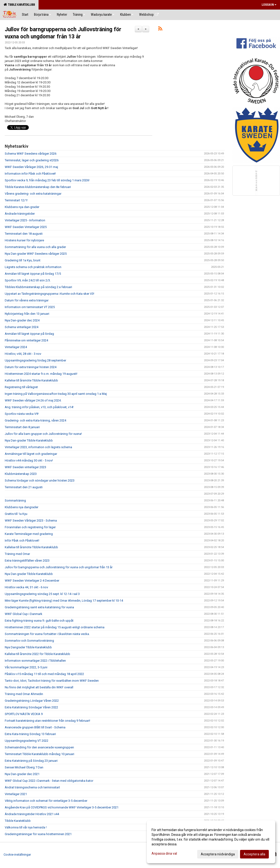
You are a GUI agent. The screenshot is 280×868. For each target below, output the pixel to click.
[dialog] (211, 842)
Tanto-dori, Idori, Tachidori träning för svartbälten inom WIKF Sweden (52, 681)
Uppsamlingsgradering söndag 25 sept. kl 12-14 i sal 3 (42, 594)
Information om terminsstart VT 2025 (30, 307)
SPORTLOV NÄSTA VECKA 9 (24, 714)
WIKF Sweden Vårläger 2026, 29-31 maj (31, 167)
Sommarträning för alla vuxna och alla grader (35, 247)
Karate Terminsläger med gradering (29, 534)
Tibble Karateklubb (19, 5)
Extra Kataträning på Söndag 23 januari (31, 761)
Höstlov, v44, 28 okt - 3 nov (23, 354)
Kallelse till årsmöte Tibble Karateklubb (31, 380)
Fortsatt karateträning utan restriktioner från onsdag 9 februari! (47, 721)
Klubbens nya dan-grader (22, 207)
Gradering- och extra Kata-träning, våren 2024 (35, 420)
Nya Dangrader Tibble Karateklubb (28, 647)
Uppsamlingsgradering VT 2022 (27, 741)
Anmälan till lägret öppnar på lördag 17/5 (33, 274)
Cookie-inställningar (17, 855)
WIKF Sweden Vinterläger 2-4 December (32, 581)
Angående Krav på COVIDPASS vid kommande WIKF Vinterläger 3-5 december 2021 (62, 807)
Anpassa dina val (164, 853)
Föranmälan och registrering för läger (30, 527)
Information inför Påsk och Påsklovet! (30, 174)
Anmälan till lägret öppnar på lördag (29, 334)
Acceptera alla (254, 854)
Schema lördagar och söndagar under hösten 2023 (40, 480)
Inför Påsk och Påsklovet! (22, 541)
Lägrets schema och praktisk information (33, 267)
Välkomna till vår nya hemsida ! (26, 827)
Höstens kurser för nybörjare (24, 240)
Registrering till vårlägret (21, 387)
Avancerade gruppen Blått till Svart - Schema (35, 727)
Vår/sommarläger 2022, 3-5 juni (26, 667)
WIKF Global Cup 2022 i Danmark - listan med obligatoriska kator (49, 781)
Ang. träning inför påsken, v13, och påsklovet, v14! (39, 407)
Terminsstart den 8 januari (22, 427)
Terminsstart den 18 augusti (24, 234)
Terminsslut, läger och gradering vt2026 (32, 160)
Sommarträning (15, 500)
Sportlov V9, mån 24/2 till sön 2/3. (28, 280)
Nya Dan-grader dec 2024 (22, 320)
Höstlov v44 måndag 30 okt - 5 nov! (29, 460)
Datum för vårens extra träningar (27, 300)
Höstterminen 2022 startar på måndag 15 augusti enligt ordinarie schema (55, 627)
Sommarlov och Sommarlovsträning (29, 641)
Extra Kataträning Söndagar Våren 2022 (31, 707)
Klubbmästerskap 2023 (21, 474)
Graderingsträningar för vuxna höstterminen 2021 (38, 834)
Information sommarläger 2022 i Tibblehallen (35, 661)
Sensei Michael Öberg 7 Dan (24, 767)
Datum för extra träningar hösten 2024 (31, 367)
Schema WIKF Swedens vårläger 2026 (31, 154)
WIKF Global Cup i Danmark (24, 614)
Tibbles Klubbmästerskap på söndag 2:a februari (38, 287)
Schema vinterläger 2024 (22, 327)
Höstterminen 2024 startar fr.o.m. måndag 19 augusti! (41, 374)
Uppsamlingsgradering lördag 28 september (35, 360)
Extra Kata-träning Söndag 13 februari (30, 734)
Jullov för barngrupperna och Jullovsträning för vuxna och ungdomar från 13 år (59, 567)
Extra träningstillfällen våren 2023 (27, 561)
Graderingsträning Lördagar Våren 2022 (32, 701)
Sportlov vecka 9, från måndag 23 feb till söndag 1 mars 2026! (47, 180)
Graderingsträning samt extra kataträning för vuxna (39, 607)
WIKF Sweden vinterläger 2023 (25, 467)
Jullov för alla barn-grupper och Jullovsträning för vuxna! (43, 434)
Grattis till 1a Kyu (16, 514)
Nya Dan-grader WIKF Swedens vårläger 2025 (36, 254)
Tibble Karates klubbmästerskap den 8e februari (38, 187)
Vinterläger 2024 (16, 347)
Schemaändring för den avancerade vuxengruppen (39, 747)
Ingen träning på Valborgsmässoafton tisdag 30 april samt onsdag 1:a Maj (56, 394)
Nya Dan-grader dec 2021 (22, 774)
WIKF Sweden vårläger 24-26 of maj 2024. (33, 400)
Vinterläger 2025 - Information (25, 220)
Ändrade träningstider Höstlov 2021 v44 (32, 814)
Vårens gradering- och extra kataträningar (33, 194)
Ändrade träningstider (20, 214)
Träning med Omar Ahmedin (24, 694)
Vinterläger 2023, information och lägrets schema (38, 447)
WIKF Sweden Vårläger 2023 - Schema (31, 520)
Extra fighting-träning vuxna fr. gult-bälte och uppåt (39, 621)
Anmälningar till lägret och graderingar (31, 454)
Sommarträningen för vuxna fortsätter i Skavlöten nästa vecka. (47, 634)
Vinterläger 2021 (16, 794)
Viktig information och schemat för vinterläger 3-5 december (46, 801)
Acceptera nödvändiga (218, 854)
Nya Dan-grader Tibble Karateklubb (29, 440)
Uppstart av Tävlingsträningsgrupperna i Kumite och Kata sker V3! (49, 294)
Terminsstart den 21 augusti (24, 487)
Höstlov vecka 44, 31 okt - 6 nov (26, 587)
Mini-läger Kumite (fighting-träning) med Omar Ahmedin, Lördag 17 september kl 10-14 (64, 601)
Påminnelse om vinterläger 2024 (26, 340)
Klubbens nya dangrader (22, 507)
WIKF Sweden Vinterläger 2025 (26, 227)
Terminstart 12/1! (16, 200)
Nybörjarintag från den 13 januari (27, 314)
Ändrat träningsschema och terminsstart (32, 787)
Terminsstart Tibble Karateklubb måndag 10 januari (39, 754)
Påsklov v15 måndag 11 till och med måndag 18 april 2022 (44, 674)
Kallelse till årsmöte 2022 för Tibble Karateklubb (37, 654)
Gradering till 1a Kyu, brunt (23, 260)
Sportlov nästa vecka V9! (22, 414)
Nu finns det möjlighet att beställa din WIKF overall (39, 687)
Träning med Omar (17, 554)
